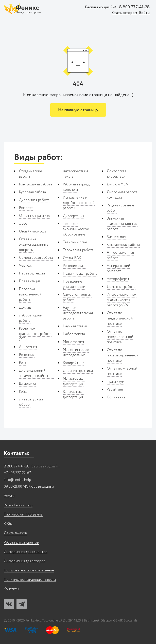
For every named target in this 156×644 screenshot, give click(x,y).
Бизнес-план (117, 237)
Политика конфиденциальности (30, 580)
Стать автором (125, 13)
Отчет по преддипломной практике (120, 337)
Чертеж (25, 266)
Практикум (116, 382)
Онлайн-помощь (32, 231)
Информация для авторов (25, 561)
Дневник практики (78, 371)
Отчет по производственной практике (123, 355)
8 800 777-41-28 (134, 7)
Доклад (25, 308)
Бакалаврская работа (123, 245)
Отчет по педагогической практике (120, 318)
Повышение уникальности (74, 284)
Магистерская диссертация (74, 381)
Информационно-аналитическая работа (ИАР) (122, 300)
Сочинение (116, 397)
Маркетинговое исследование (76, 352)
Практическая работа (80, 274)
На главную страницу (78, 110)
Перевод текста (32, 273)
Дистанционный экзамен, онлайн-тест (37, 373)
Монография (73, 342)
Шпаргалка (27, 384)
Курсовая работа (32, 192)
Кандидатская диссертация (74, 394)
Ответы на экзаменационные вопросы (34, 245)
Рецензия (27, 355)
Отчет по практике (35, 216)
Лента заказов (15, 533)
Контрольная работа (36, 184)
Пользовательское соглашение (29, 571)
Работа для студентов (21, 543)
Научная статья (75, 326)
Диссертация (74, 216)
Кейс (23, 392)
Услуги (9, 496)
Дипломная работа (34, 200)
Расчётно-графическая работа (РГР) (35, 334)
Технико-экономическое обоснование (76, 229)
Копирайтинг (73, 363)
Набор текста (74, 334)
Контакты (11, 589)
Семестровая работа (36, 258)
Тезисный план (75, 242)
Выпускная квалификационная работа (122, 224)
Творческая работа (78, 250)
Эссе (23, 224)
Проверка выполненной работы (30, 294)
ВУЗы (8, 524)
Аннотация (28, 347)
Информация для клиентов (26, 552)
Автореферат (118, 279)
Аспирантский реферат (118, 269)
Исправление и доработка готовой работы (79, 203)
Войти (144, 13)
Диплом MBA (117, 184)
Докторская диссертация (117, 174)
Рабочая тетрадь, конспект (76, 187)
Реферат (26, 208)
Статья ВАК (72, 258)
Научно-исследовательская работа (78, 313)
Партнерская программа (23, 515)
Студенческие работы (31, 174)
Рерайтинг (115, 390)
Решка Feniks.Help (18, 506)
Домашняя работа (121, 287)
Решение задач (75, 266)
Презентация (30, 281)
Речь (23, 363)
